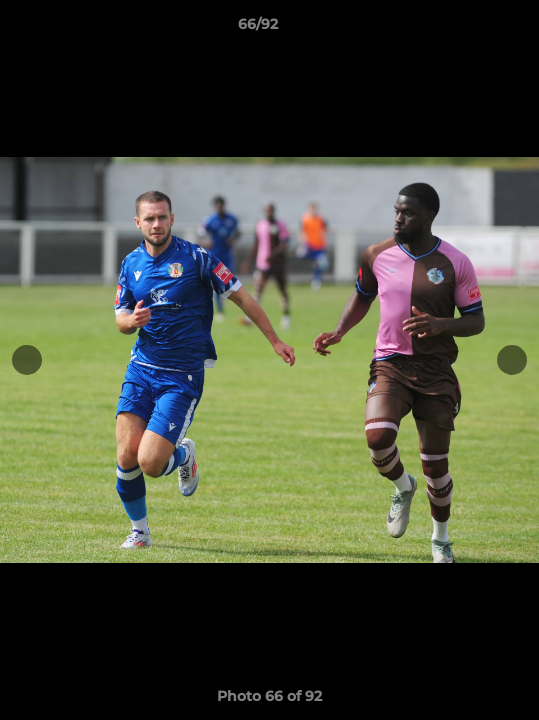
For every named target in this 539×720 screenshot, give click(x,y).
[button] (467, 29)
